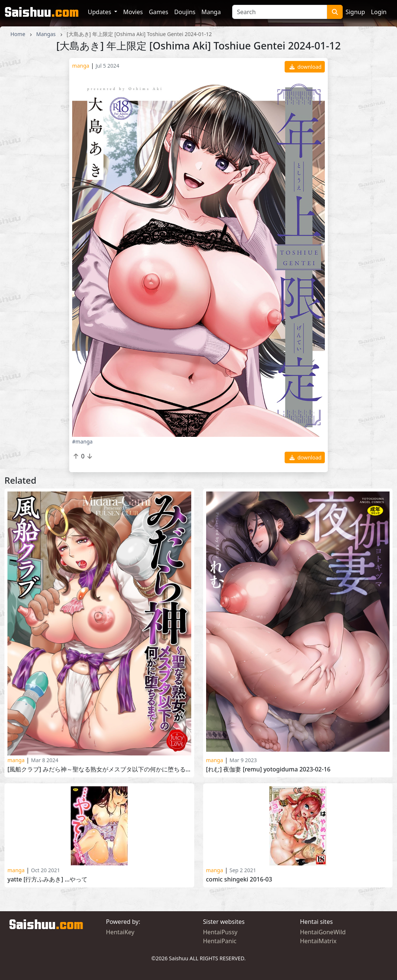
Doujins (185, 12)
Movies (133, 12)
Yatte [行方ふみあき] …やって (47, 879)
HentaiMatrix (318, 941)
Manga (211, 12)
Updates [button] (100, 12)
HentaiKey (120, 932)
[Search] (280, 12)
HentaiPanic (220, 941)
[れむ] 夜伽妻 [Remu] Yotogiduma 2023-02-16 (268, 769)
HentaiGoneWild (323, 932)
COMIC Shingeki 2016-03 (239, 879)
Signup (355, 12)
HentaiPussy (220, 932)
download (306, 67)
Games (159, 12)
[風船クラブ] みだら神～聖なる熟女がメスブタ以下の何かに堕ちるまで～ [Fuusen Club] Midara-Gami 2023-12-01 (99, 769)
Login (379, 12)
